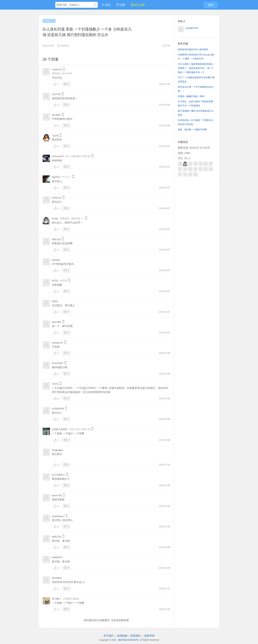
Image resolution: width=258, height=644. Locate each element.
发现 (106, 5)
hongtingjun (58, 450)
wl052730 (57, 537)
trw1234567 (58, 363)
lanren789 (67, 73)
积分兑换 (138, 5)
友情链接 (122, 636)
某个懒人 (56, 599)
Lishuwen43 (58, 156)
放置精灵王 (49, 21)
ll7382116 (57, 198)
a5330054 (57, 578)
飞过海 (55, 136)
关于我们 (109, 636)
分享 (166, 46)
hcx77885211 (58, 475)
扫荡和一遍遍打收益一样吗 (191, 96)
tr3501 (55, 301)
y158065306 (58, 409)
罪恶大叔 (56, 239)
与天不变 (56, 94)
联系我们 (136, 636)
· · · (153, 5)
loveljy (55, 219)
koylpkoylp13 (58, 516)
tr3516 (55, 281)
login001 (56, 177)
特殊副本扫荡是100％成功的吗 (193, 49)
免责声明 (149, 636)
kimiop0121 (57, 343)
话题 (121, 5)
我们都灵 (56, 115)
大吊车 (55, 384)
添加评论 (63, 46)
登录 (211, 5)
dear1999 (57, 322)
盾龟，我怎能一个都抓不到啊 (192, 130)
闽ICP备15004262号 (128, 640)
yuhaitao (56, 260)
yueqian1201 (192, 28)
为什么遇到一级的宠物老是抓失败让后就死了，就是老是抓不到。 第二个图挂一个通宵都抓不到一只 (196, 68)
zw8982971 (57, 557)
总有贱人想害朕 (60, 429)
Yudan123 (57, 70)
